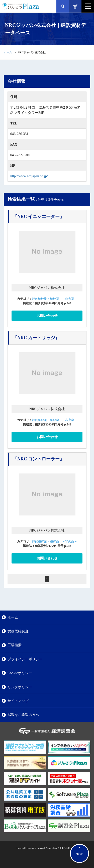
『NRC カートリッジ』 (36, 338)
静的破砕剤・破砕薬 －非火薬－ (55, 299)
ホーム (8, 52)
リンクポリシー (20, 687)
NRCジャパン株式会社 (47, 288)
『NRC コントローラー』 (39, 459)
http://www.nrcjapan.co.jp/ (29, 176)
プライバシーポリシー (25, 659)
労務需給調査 (18, 631)
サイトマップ (18, 701)
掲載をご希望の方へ (23, 715)
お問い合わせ (47, 316)
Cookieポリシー (20, 673)
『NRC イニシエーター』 (39, 216)
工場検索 (15, 645)
